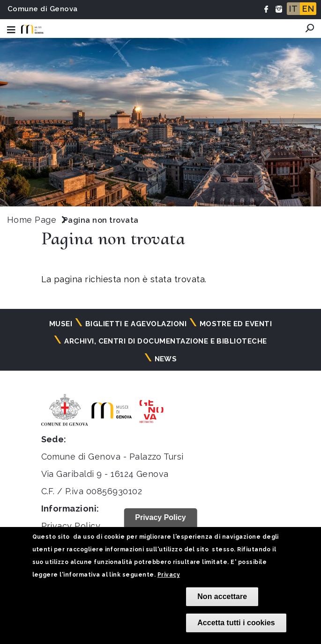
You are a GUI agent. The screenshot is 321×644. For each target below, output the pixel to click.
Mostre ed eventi (236, 324)
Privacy (169, 575)
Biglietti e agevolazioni (136, 324)
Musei (61, 324)
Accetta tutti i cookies (236, 623)
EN (308, 9)
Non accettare (222, 596)
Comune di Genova (43, 9)
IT (293, 9)
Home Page (32, 220)
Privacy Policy (71, 526)
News (166, 359)
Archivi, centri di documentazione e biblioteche (166, 341)
